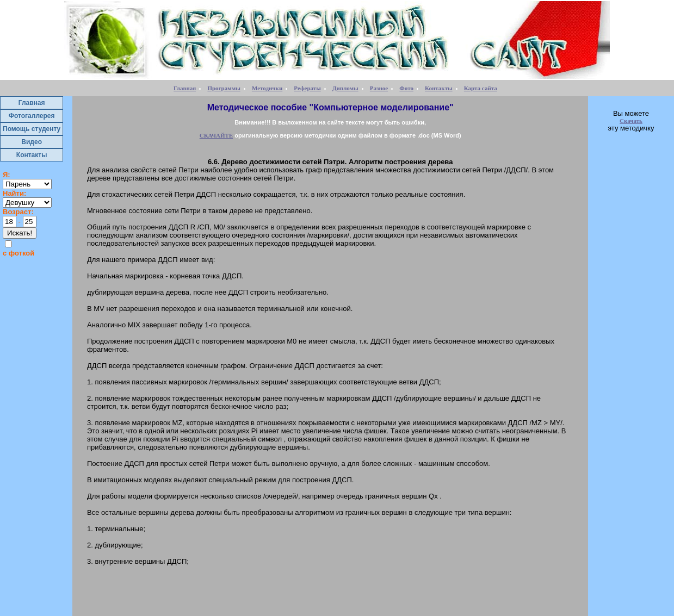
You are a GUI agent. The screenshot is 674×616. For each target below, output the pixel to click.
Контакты (439, 88)
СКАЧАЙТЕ (216, 135)
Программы (224, 88)
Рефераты (307, 88)
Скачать (631, 121)
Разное (379, 88)
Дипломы (345, 88)
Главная (185, 88)
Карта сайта (481, 88)
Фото (406, 88)
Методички (267, 88)
